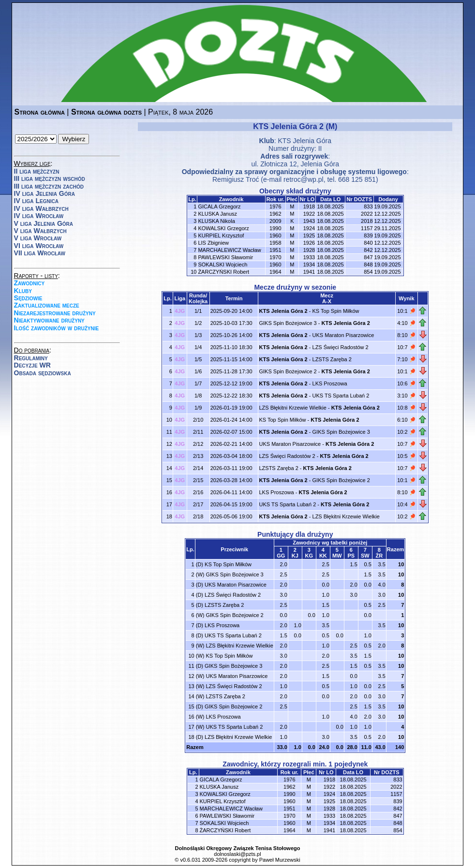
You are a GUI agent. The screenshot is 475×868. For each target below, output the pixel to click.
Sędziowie (28, 298)
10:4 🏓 (406, 504)
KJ (295, 556)
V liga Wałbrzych (40, 231)
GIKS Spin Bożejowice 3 (288, 323)
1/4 (198, 347)
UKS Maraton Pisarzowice (343, 335)
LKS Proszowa (330, 383)
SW (365, 556)
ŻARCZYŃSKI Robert (223, 272)
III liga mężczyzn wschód (50, 178)
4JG (180, 311)
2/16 (198, 492)
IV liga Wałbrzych (41, 208)
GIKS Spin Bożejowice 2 (288, 371)
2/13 (198, 456)
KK (323, 556)
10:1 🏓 (406, 311)
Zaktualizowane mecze (47, 305)
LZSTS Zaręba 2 (332, 359)
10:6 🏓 (406, 383)
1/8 (198, 396)
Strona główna (40, 112)
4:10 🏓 (406, 323)
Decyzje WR (32, 365)
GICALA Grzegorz (219, 206)
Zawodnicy (30, 283)
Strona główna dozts (106, 112)
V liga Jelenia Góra (44, 223)
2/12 (198, 444)
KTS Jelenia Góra (304, 141)
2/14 (198, 468)
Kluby (23, 291)
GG (281, 556)
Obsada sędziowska (43, 373)
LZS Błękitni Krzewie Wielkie (292, 408)
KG (309, 556)
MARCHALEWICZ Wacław (229, 250)
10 (401, 564)
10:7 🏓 (406, 347)
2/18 (198, 516)
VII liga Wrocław (40, 253)
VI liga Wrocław (39, 246)
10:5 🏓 (406, 456)
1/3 (198, 335)
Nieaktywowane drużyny (49, 320)
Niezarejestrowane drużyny (55, 313)
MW (337, 556)
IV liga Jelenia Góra (45, 193)
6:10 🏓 (406, 420)
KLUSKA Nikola (216, 221)
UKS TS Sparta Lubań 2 (341, 396)
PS (351, 556)
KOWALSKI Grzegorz (223, 228)
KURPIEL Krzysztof (221, 235)
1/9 (198, 408)
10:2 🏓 (406, 432)
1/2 (198, 323)
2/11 (198, 432)
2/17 (198, 504)
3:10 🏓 (406, 396)
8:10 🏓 (406, 335)
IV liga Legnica (36, 201)
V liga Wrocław (38, 238)
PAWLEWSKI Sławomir (225, 257)
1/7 (198, 383)
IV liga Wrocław (39, 216)
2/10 (198, 420)
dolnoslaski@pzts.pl (237, 854)
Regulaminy (31, 358)
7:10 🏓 (406, 359)
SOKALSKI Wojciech (223, 265)
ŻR (379, 556)
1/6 (198, 371)
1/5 (198, 359)
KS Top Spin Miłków (336, 311)
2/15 (198, 480)
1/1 (198, 311)
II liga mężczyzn (37, 171)
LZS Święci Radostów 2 (341, 347)
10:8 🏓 (406, 408)
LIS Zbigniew (213, 243)
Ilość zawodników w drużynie (57, 328)
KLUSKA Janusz (217, 214)
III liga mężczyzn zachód (49, 186)
